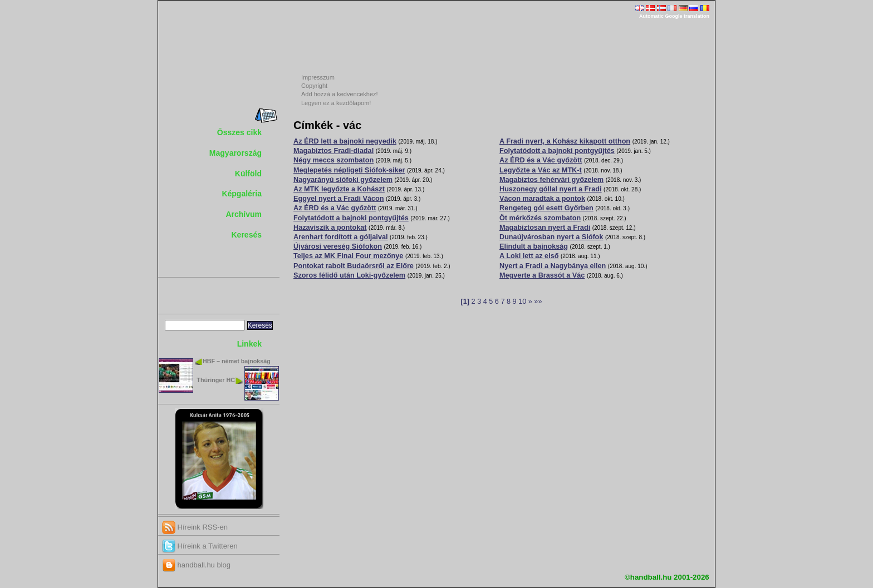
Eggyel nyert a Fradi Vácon (339, 199)
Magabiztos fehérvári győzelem (551, 180)
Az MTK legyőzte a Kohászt (339, 189)
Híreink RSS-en (195, 527)
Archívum (244, 214)
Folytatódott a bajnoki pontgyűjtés (351, 218)
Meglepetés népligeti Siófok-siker (349, 170)
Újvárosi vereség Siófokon (338, 246)
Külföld (248, 174)
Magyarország (236, 153)
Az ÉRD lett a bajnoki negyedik (345, 141)
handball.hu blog (196, 565)
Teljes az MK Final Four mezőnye (348, 256)
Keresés (247, 235)
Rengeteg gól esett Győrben (546, 208)
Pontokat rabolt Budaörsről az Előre (354, 266)
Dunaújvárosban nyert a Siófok (551, 237)
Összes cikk (239, 132)
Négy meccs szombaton (333, 160)
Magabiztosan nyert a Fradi (545, 228)
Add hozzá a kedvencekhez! (340, 94)
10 (522, 302)
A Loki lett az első (529, 256)
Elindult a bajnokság (534, 246)
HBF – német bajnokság (237, 361)
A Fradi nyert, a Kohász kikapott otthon (565, 141)
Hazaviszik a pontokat (330, 228)
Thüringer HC (216, 380)
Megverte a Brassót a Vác (542, 275)
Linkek (249, 344)
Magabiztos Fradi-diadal (333, 151)
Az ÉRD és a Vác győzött (335, 208)
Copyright (314, 86)
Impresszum (318, 77)
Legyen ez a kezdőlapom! (336, 103)
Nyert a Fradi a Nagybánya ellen (553, 266)
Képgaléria (242, 194)
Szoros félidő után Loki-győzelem (349, 275)
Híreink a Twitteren (200, 546)
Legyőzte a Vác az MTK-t (541, 170)
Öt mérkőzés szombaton (540, 218)
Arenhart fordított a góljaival (340, 237)
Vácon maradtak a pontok (542, 199)
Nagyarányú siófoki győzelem (343, 180)
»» (538, 302)
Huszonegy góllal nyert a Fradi (551, 189)
